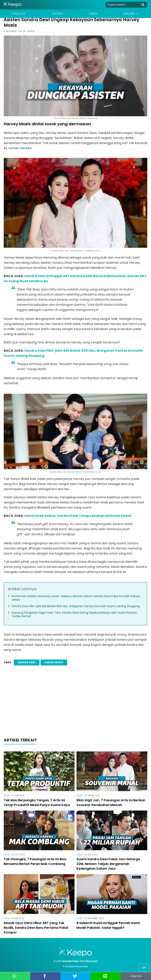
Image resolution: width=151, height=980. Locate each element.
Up (144, 968)
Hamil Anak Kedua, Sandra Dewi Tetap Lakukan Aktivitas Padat (78, 516)
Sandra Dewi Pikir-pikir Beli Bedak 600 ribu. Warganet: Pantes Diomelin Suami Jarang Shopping (76, 606)
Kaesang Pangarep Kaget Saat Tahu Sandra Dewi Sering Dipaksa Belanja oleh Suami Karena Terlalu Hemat (74, 614)
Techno (57, 14)
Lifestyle (19, 14)
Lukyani (31, 31)
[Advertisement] (75, 703)
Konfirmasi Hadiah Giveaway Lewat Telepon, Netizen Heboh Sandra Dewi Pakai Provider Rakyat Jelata (76, 598)
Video (93, 14)
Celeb (6, 796)
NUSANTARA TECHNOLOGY (80, 961)
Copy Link (136, 976)
